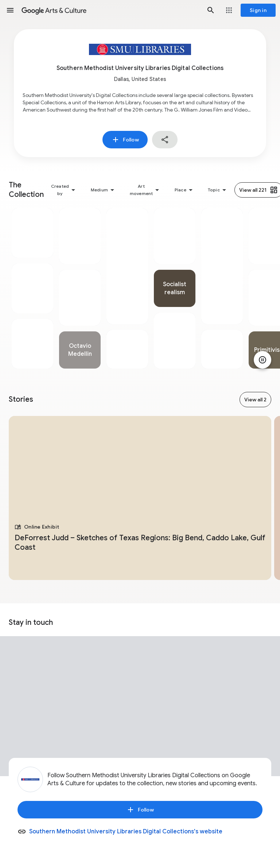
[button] (10, 10)
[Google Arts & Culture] (110, 10)
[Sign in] (258, 10)
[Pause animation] (262, 360)
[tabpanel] (32, 288)
